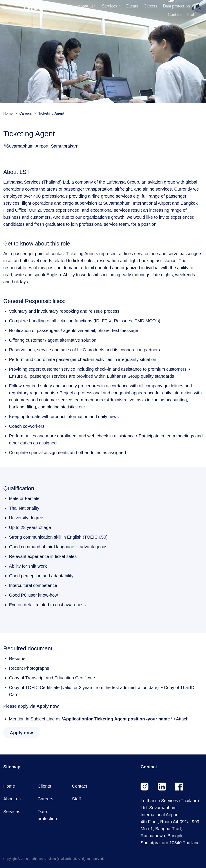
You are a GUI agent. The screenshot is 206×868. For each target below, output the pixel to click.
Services (111, 6)
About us (87, 6)
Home (66, 6)
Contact (175, 14)
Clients (132, 6)
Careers (150, 6)
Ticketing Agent (51, 113)
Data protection (178, 6)
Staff (191, 14)
